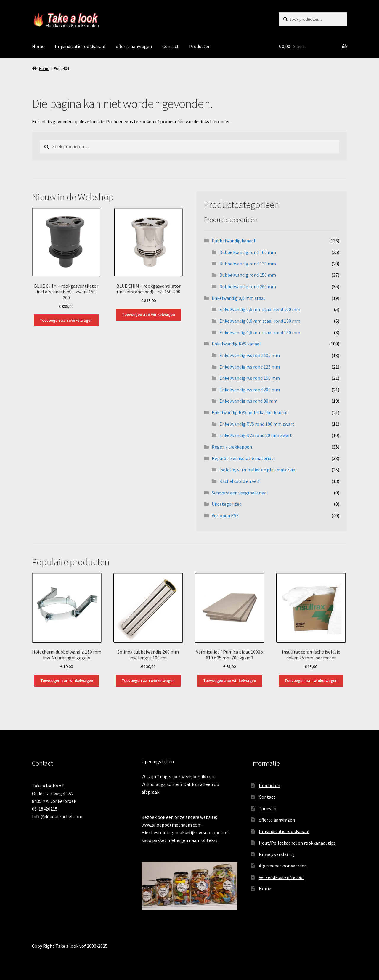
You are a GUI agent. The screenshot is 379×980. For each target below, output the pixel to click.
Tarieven (268, 808)
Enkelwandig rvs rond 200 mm (250, 390)
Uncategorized (227, 504)
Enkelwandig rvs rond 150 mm (250, 378)
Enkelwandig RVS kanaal (236, 344)
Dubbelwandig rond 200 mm (248, 286)
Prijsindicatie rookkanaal (80, 46)
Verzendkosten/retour (281, 877)
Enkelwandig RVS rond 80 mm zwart (256, 435)
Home (38, 46)
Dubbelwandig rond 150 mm (248, 275)
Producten (200, 46)
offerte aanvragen (134, 46)
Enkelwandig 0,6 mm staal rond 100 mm (260, 309)
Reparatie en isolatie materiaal (243, 458)
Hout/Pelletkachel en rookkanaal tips (297, 843)
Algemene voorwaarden (283, 866)
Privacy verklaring (277, 854)
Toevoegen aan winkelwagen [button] (66, 320)
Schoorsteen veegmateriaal (240, 493)
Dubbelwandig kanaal (233, 241)
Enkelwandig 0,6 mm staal (238, 298)
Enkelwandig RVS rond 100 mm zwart (257, 424)
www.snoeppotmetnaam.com (172, 825)
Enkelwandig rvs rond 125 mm (250, 367)
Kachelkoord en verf (240, 481)
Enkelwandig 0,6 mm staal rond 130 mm (260, 321)
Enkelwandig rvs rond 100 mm (250, 355)
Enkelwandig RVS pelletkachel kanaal (250, 412)
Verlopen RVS (225, 515)
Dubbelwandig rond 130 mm (248, 264)
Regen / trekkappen (232, 447)
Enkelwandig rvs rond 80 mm (248, 401)
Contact (171, 46)
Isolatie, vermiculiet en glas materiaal (258, 470)
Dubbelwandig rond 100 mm (248, 252)
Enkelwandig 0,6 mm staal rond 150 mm (260, 332)
